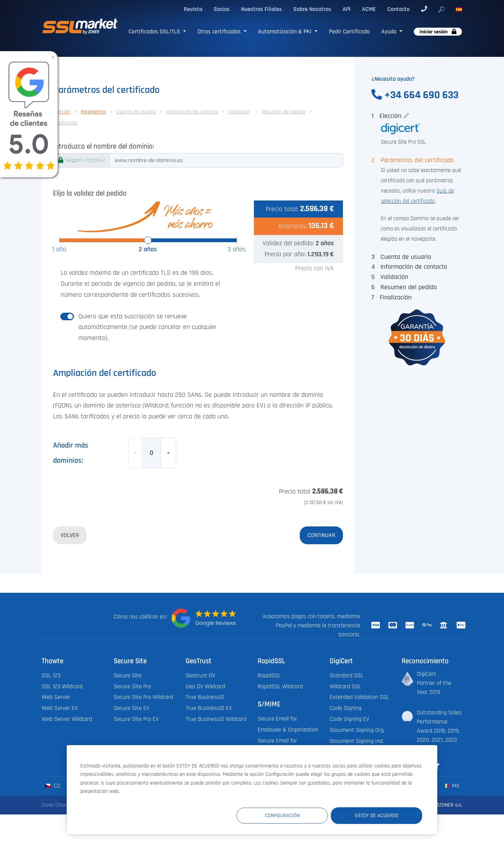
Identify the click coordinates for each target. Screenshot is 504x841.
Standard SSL (347, 676)
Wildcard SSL (345, 687)
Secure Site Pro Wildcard (143, 697)
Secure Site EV (131, 708)
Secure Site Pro (132, 687)
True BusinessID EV (209, 708)
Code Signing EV (349, 719)
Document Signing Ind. (357, 741)
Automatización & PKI (286, 31)
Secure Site (128, 676)
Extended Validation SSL (359, 697)
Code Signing (346, 708)
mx (451, 786)
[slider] (148, 240)
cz (52, 786)
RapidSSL (269, 676)
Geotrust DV (200, 676)
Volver (70, 535)
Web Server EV (60, 708)
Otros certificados (220, 31)
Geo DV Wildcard (205, 687)
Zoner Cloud (55, 805)
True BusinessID (205, 697)
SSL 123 (51, 676)
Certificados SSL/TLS (155, 31)
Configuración (283, 816)
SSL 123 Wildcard (62, 687)
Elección (62, 112)
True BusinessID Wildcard (216, 719)
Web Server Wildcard (67, 719)
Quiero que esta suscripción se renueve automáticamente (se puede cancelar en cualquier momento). (148, 327)
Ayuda (390, 31)
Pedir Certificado (349, 31)
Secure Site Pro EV (136, 719)
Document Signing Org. (357, 730)
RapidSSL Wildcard (280, 687)
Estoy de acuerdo (377, 816)
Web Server (56, 697)
